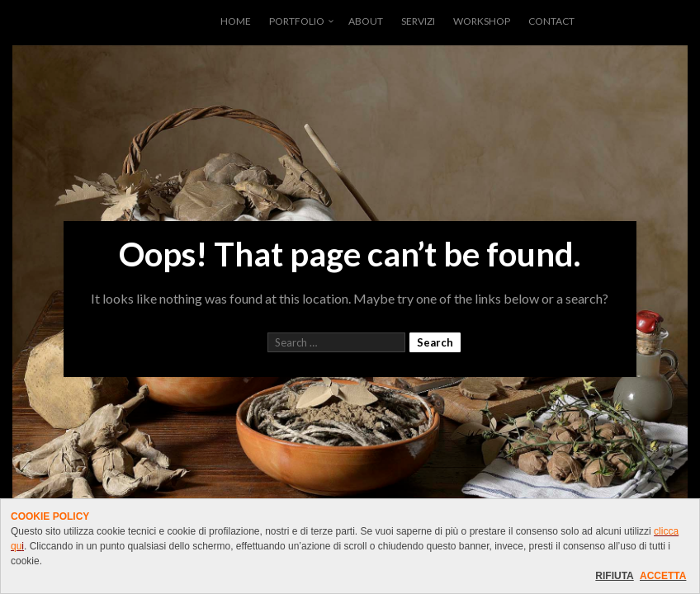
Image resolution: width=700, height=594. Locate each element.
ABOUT (366, 21)
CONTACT (551, 21)
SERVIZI (418, 21)
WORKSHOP (482, 21)
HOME (236, 21)
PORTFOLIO (297, 21)
